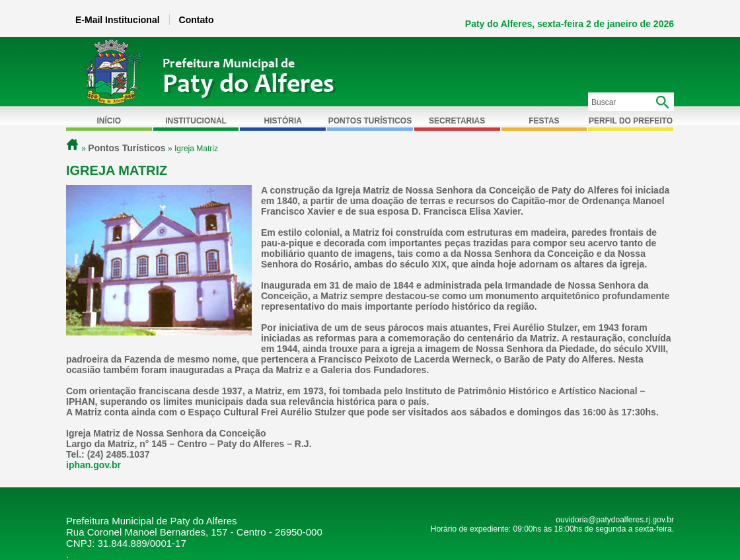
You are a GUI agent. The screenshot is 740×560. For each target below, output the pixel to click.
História (283, 121)
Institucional (196, 121)
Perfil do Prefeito (631, 121)
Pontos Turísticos (370, 121)
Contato (197, 20)
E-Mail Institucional (118, 20)
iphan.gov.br (93, 465)
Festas (544, 121)
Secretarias (457, 121)
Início (109, 121)
